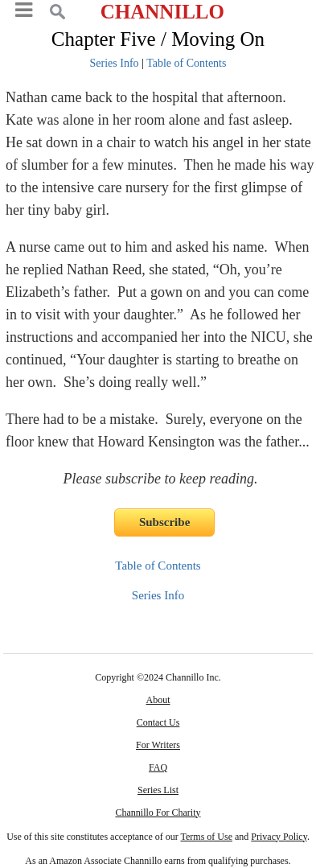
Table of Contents (186, 63)
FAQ (158, 767)
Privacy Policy (279, 837)
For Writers (158, 745)
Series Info (115, 63)
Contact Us (158, 722)
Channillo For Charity (158, 812)
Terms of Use (207, 837)
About (158, 700)
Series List (158, 790)
